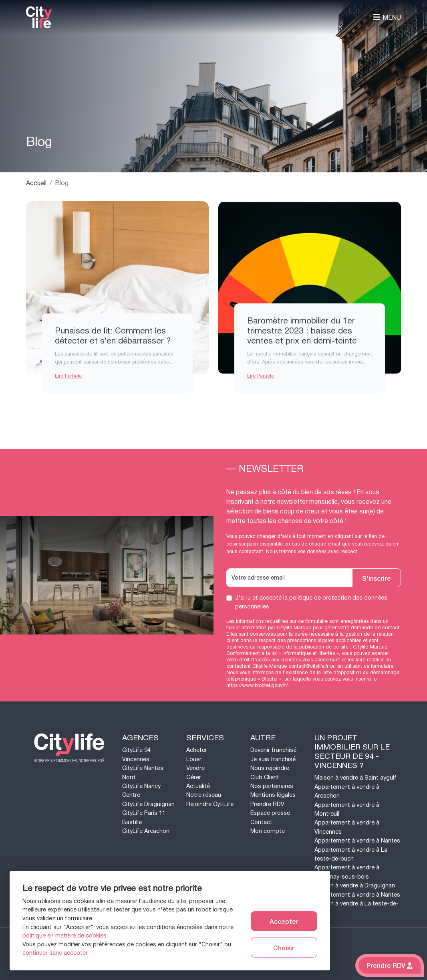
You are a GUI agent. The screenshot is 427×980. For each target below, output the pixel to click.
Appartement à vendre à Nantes (357, 841)
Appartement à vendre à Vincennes (347, 827)
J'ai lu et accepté (311, 602)
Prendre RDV (267, 804)
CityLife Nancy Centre (141, 791)
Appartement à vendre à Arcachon (347, 791)
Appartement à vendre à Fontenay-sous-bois (347, 872)
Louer (194, 759)
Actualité (198, 786)
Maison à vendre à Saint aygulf (355, 778)
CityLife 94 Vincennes (136, 755)
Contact (261, 822)
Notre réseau (204, 795)
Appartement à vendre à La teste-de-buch (351, 854)
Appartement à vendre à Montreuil (347, 809)
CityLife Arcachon (146, 831)
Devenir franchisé (273, 750)
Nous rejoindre (270, 768)
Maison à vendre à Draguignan (355, 886)
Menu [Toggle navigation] (387, 17)
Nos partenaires (272, 786)
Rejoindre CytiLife (210, 804)
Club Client (265, 777)
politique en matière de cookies (64, 936)
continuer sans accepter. (55, 953)
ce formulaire (379, 666)
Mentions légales (273, 795)
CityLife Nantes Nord (143, 773)
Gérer (194, 777)
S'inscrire (377, 578)
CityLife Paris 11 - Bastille (146, 817)
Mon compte (268, 831)
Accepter (284, 921)
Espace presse (270, 813)
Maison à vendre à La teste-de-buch (357, 908)
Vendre (195, 768)
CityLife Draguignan (148, 804)
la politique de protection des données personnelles (311, 602)
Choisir (284, 948)
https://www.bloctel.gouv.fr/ (257, 685)
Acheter (197, 750)
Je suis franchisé (273, 759)
